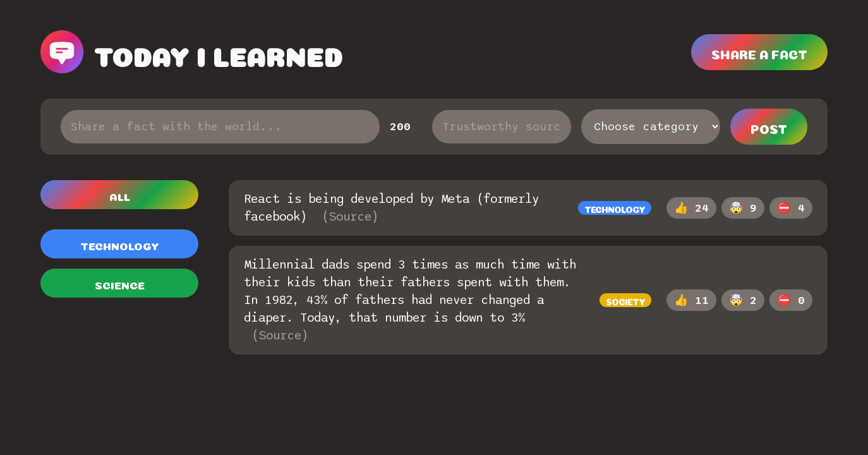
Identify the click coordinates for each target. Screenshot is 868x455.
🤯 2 (743, 300)
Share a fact (759, 53)
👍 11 (691, 300)
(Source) (350, 217)
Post (769, 128)
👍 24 (691, 208)
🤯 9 (743, 208)
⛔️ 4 (791, 208)
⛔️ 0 (791, 300)
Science (120, 284)
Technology (120, 245)
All (120, 196)
